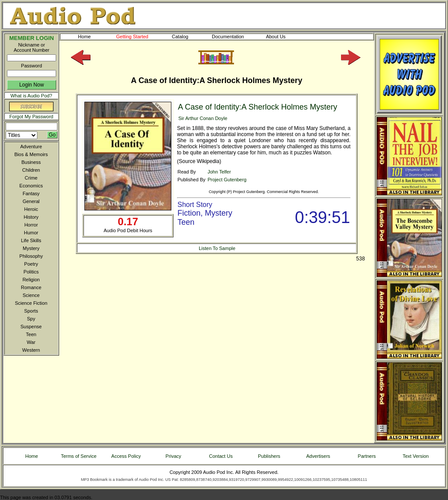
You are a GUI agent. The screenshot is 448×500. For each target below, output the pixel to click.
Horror (31, 225)
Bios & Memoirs (31, 154)
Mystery (31, 248)
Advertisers (318, 456)
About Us (283, 37)
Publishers (269, 456)
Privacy (174, 456)
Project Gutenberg (227, 180)
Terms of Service (79, 456)
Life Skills (31, 240)
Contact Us (221, 456)
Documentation (232, 37)
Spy (31, 319)
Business (31, 162)
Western (31, 350)
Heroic (31, 209)
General (31, 201)
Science (31, 295)
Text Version (416, 456)
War (31, 342)
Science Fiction (31, 303)
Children (31, 170)
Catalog (188, 37)
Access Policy (126, 456)
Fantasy (31, 193)
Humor (31, 233)
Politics (31, 272)
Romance (31, 287)
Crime (31, 178)
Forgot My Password (32, 117)
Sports (31, 311)
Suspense (31, 327)
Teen (31, 334)
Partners (367, 456)
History (31, 217)
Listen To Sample (217, 248)
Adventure (31, 147)
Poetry (31, 264)
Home (84, 37)
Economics (31, 186)
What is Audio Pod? (31, 96)
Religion (31, 280)
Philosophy (31, 256)
